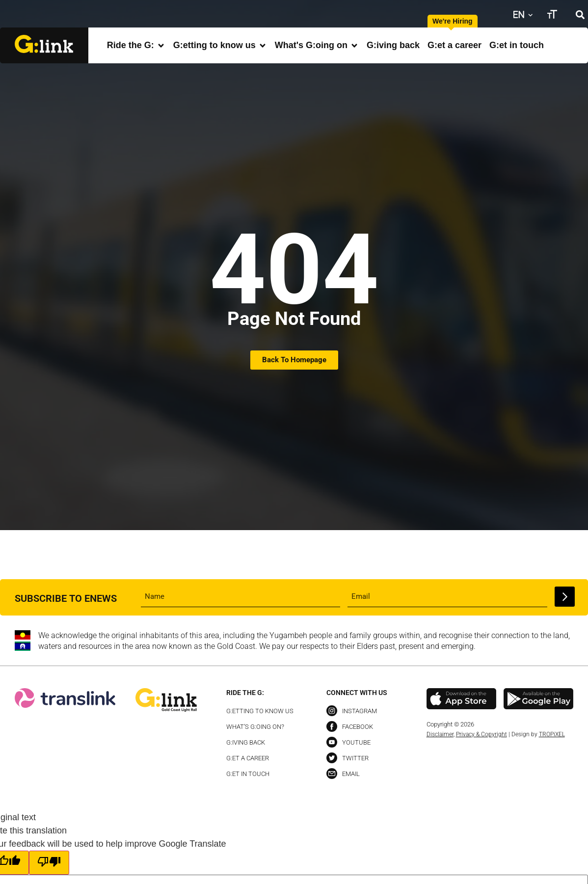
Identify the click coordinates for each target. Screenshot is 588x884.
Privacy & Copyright (481, 734)
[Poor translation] (49, 863)
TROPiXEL (552, 734)
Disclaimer (440, 734)
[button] (580, 14)
